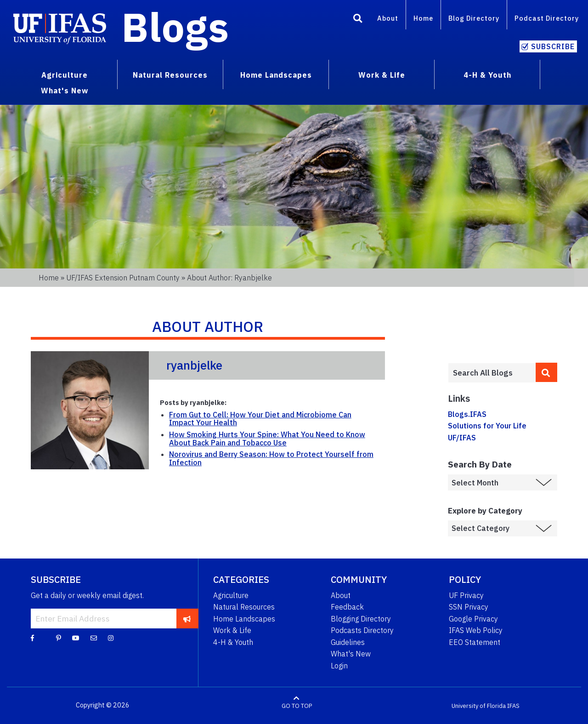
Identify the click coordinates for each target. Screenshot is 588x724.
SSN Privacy (469, 607)
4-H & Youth (233, 642)
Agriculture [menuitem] (65, 75)
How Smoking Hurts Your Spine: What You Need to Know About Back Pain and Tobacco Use (267, 439)
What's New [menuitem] (65, 91)
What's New (351, 654)
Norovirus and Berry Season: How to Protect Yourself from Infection (271, 458)
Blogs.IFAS (467, 414)
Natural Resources (244, 607)
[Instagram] (111, 638)
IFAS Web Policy (476, 630)
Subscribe (553, 46)
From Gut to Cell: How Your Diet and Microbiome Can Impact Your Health (260, 419)
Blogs (175, 27)
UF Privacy (466, 595)
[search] (547, 372)
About (388, 18)
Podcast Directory (547, 18)
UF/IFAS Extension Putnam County (123, 278)
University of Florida (479, 705)
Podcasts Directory (362, 630)
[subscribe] (187, 618)
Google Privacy (473, 619)
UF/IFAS (462, 438)
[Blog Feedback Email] (94, 638)
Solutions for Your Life (487, 426)
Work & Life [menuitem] (382, 75)
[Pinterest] (59, 638)
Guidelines (348, 642)
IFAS (513, 705)
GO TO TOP (297, 705)
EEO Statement (475, 642)
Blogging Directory (361, 619)
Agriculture (231, 595)
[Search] (358, 20)
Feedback (347, 607)
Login (339, 666)
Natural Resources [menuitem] (170, 75)
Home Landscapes (244, 619)
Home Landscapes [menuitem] (276, 75)
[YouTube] (76, 638)
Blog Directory (474, 18)
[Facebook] (32, 638)
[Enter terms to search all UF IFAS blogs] (492, 373)
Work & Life (232, 630)
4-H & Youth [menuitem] (487, 75)
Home (423, 18)
